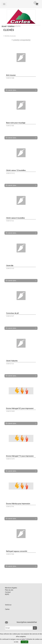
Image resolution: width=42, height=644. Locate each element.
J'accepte (24, 642)
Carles (7, 609)
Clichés (18, 26)
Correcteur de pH (12, 313)
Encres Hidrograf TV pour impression (20, 456)
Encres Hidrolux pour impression (18, 504)
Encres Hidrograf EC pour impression (20, 408)
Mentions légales (11, 588)
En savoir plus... (11, 90)
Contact (8, 592)
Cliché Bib (10, 266)
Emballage (11, 26)
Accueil (4, 26)
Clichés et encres (10, 36)
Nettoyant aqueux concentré (17, 551)
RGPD (7, 594)
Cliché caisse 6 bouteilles (15, 218)
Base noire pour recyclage (16, 123)
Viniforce (8, 605)
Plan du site (9, 590)
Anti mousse (11, 75)
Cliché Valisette (12, 361)
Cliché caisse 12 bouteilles (16, 170)
